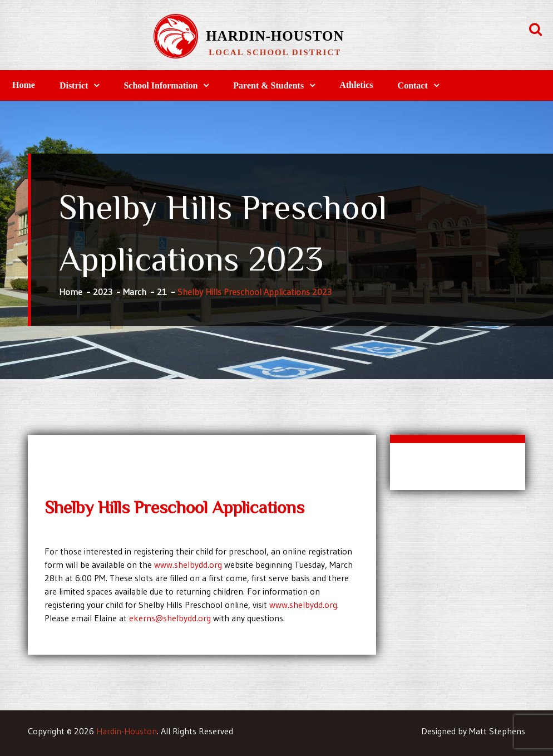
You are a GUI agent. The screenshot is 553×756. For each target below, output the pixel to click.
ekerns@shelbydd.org (170, 618)
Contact (413, 85)
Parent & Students (268, 85)
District (74, 85)
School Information (161, 85)
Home (24, 85)
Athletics (356, 85)
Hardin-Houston (275, 36)
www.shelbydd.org (188, 564)
